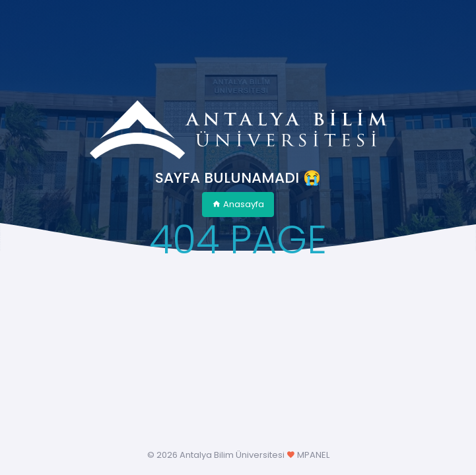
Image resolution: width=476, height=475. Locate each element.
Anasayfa (238, 204)
